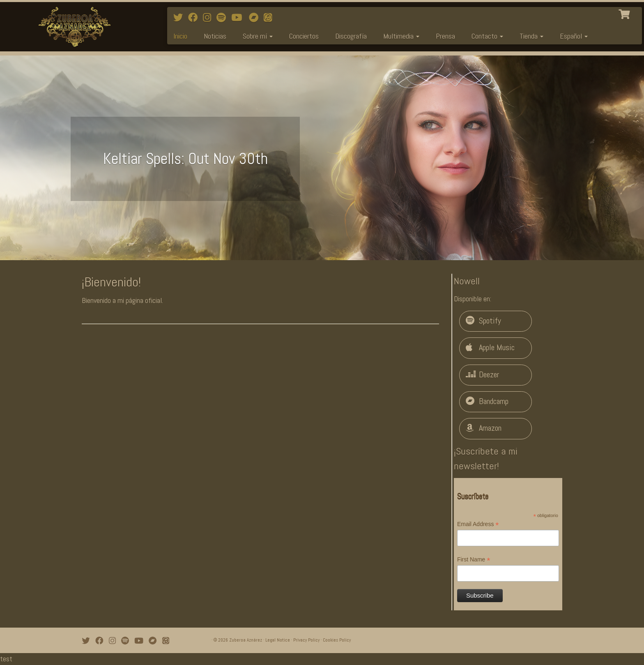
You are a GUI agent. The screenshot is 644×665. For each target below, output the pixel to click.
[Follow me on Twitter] (181, 18)
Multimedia (401, 36)
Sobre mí (258, 36)
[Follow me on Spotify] (224, 18)
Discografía (351, 36)
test (6, 659)
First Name (474, 560)
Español (574, 36)
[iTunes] (270, 18)
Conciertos (304, 36)
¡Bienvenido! (111, 282)
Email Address (478, 524)
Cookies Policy (337, 640)
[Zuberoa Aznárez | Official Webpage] (74, 27)
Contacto (487, 36)
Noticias (215, 36)
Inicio (180, 36)
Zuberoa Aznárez (246, 640)
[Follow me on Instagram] (210, 18)
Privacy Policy (306, 640)
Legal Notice (278, 640)
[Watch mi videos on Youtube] (239, 18)
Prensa (445, 36)
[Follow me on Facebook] (195, 18)
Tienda (531, 36)
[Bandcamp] (256, 18)
